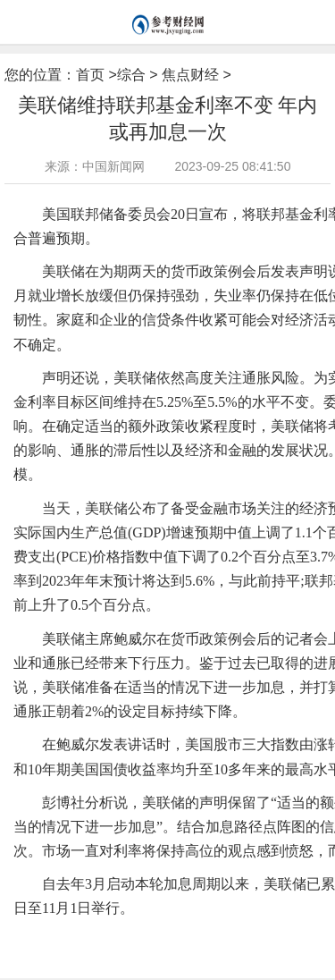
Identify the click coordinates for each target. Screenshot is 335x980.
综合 (131, 75)
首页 (90, 75)
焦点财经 (190, 75)
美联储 (95, 937)
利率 (205, 937)
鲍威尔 (176, 937)
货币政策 (136, 937)
